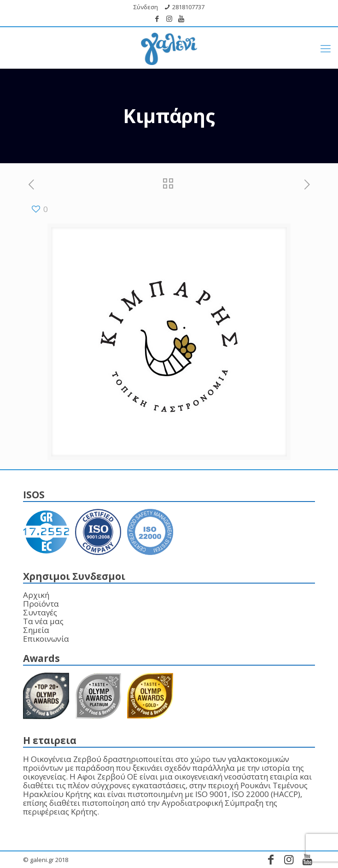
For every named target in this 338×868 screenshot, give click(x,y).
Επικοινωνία (46, 639)
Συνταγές (40, 612)
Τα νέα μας (43, 621)
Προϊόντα (41, 604)
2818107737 (188, 7)
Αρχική (36, 595)
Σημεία (36, 630)
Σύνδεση (146, 7)
